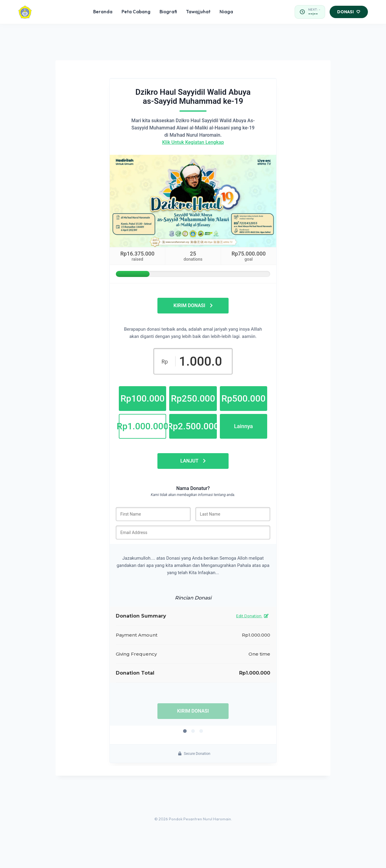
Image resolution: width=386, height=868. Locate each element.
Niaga (226, 12)
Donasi (349, 12)
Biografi (168, 12)
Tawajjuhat (198, 12)
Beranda (103, 12)
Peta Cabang (136, 12)
